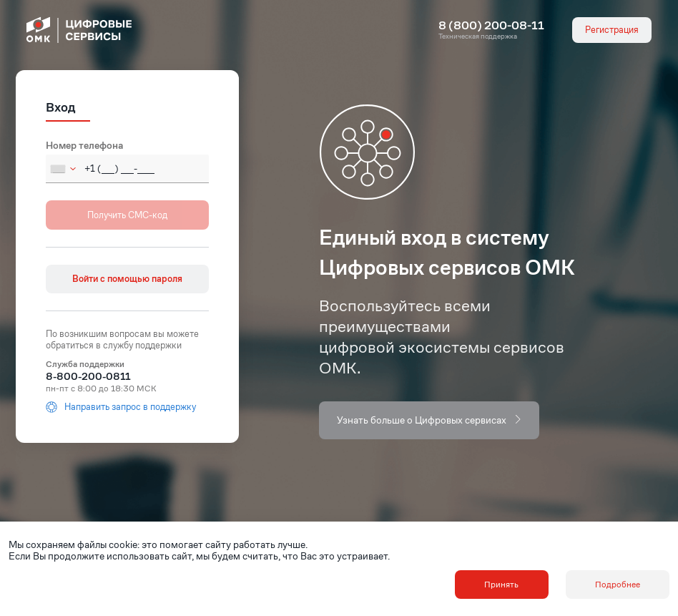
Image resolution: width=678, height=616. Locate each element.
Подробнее (618, 584)
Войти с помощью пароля (127, 279)
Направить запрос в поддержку (121, 407)
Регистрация (612, 30)
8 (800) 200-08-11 (491, 26)
